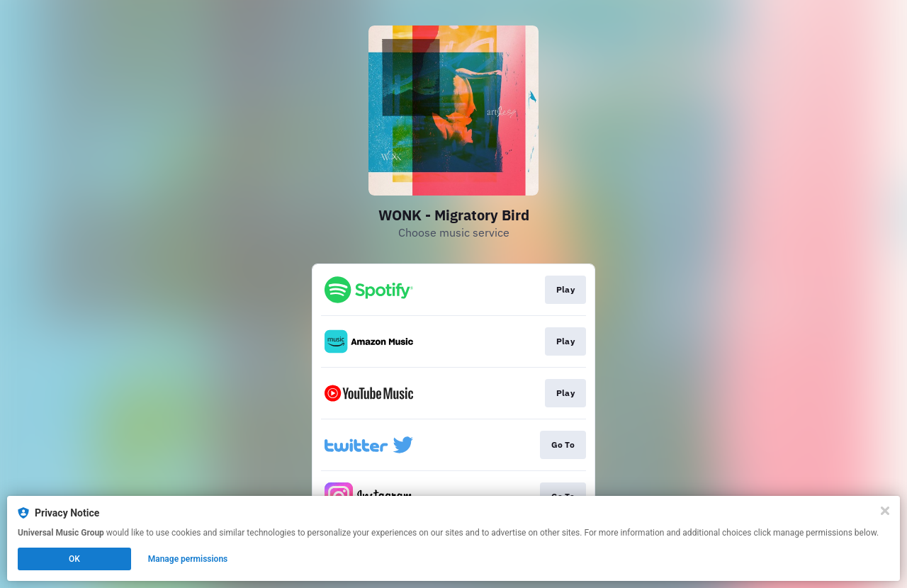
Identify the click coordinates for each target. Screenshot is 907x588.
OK (74, 559)
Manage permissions (188, 559)
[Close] (885, 511)
